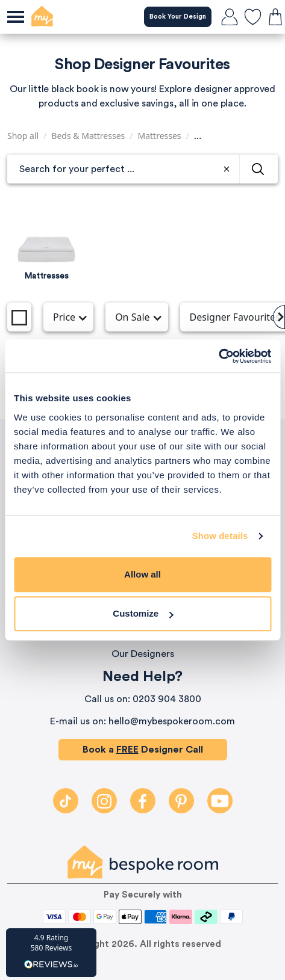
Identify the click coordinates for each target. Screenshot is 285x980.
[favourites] (252, 17)
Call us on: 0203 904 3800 (143, 699)
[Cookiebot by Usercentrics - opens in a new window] (218, 356)
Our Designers (143, 654)
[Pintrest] (181, 801)
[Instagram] (104, 801)
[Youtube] (220, 801)
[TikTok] (66, 801)
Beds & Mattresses (88, 136)
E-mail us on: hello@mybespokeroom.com (142, 721)
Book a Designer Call (143, 750)
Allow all (142, 574)
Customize (143, 613)
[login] (230, 17)
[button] (51, 953)
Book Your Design (178, 17)
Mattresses (160, 136)
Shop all (23, 136)
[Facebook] (143, 801)
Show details (220, 536)
